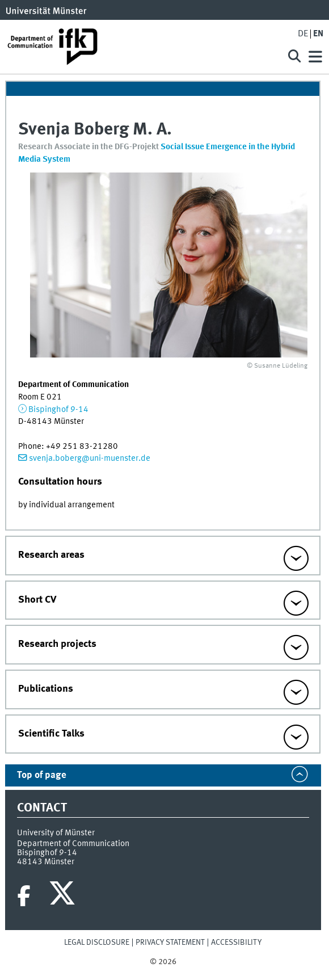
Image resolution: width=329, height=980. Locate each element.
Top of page (42, 775)
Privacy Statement (170, 943)
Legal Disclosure (97, 943)
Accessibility (236, 943)
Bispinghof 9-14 (58, 410)
